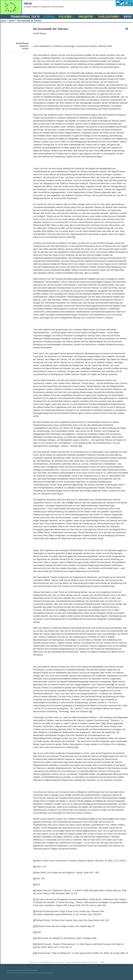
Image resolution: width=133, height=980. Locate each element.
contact (25, 48)
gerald (12, 20)
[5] (74, 485)
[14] (86, 831)
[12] (91, 771)
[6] (72, 503)
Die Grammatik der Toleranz (29, 20)
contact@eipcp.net (46, 962)
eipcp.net (33, 962)
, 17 (116, 861)
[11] (76, 747)
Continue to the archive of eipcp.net (23, 969)
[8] (113, 685)
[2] (74, 237)
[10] (103, 723)
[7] (102, 538)
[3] (80, 446)
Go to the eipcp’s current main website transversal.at (30, 972)
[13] (93, 819)
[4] (53, 482)
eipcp (3, 20)
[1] (48, 225)
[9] (91, 712)
